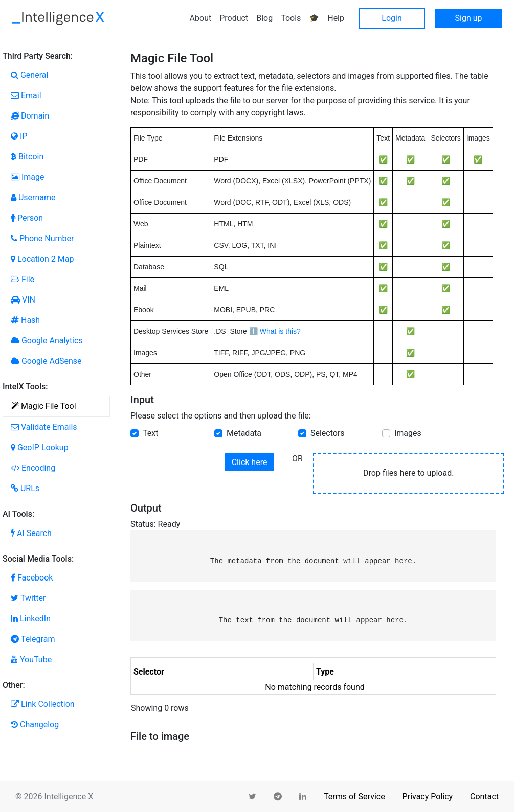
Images (408, 433)
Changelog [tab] (35, 724)
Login (392, 18)
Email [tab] (26, 95)
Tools (291, 18)
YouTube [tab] (31, 659)
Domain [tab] (30, 116)
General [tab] (29, 75)
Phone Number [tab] (42, 238)
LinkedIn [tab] (31, 619)
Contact (484, 796)
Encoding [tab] (33, 468)
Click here (250, 462)
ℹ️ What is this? (275, 331)
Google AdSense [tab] (46, 361)
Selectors (328, 433)
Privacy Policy (428, 796)
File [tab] (23, 279)
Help (336, 18)
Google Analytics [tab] (47, 341)
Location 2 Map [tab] (42, 259)
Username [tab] (33, 198)
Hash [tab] (25, 320)
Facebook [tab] (32, 578)
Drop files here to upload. (408, 473)
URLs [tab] (25, 488)
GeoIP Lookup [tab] (40, 447)
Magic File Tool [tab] (44, 406)
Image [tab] (28, 177)
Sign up (469, 18)
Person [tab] (27, 218)
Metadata (244, 433)
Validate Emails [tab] (44, 427)
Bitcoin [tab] (27, 157)
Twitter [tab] (28, 598)
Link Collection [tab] (43, 704)
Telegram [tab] (33, 639)
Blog (264, 18)
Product (234, 18)
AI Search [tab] (31, 533)
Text (150, 433)
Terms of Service (354, 796)
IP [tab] (19, 136)
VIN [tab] (23, 300)
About (201, 18)
